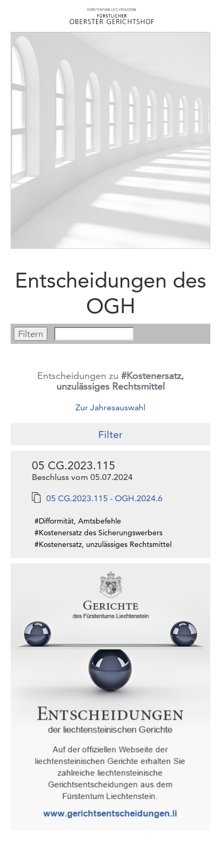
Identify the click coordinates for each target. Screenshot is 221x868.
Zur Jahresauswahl (110, 407)
